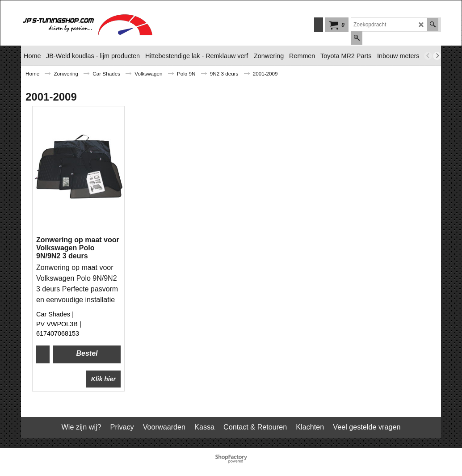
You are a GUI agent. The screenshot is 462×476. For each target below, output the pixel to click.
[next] (437, 56)
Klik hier (103, 379)
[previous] (428, 56)
